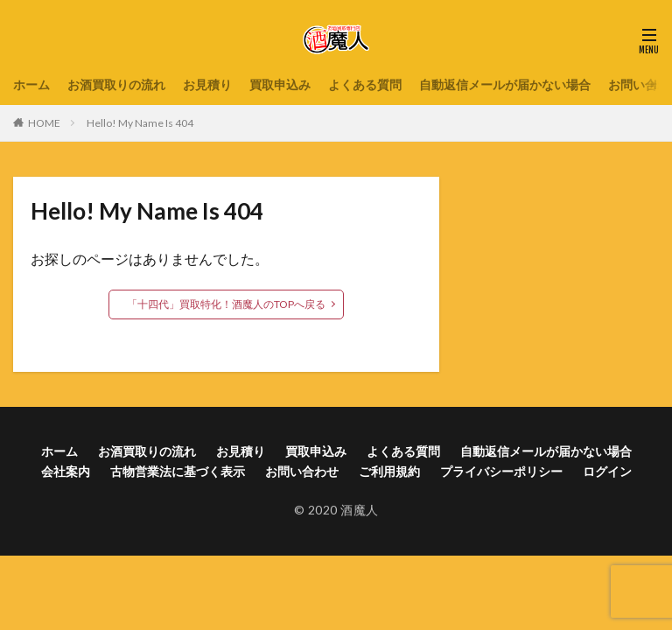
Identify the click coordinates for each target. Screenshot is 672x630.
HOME (44, 123)
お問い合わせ (302, 471)
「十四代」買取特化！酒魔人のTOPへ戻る (226, 304)
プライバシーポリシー (501, 471)
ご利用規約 (389, 471)
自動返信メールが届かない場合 (505, 84)
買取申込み (280, 84)
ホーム (31, 84)
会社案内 (66, 471)
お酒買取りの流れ (116, 84)
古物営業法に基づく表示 (178, 471)
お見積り (207, 84)
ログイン (607, 471)
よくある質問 (365, 84)
